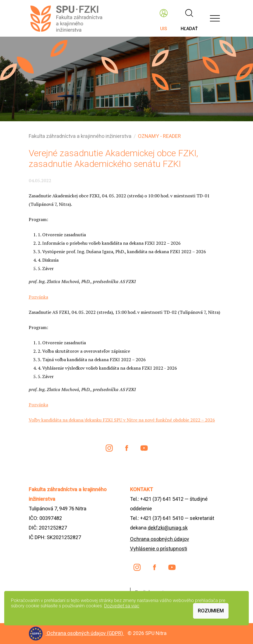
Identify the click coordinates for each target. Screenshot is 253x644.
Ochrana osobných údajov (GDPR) (85, 633)
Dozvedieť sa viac (122, 606)
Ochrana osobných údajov (160, 539)
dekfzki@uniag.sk (168, 528)
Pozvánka (38, 297)
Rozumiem (211, 611)
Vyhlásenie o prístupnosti (159, 549)
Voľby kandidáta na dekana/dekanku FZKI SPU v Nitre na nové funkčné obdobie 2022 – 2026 (122, 420)
